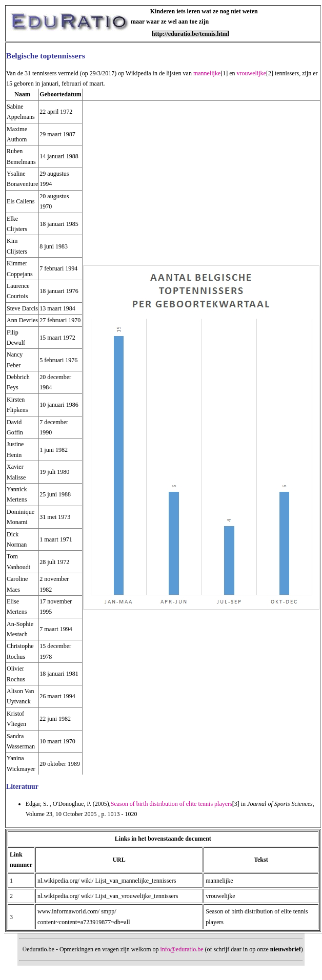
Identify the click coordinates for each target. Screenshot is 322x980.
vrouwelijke (251, 73)
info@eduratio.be (182, 949)
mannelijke (207, 73)
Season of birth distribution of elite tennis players (172, 804)
